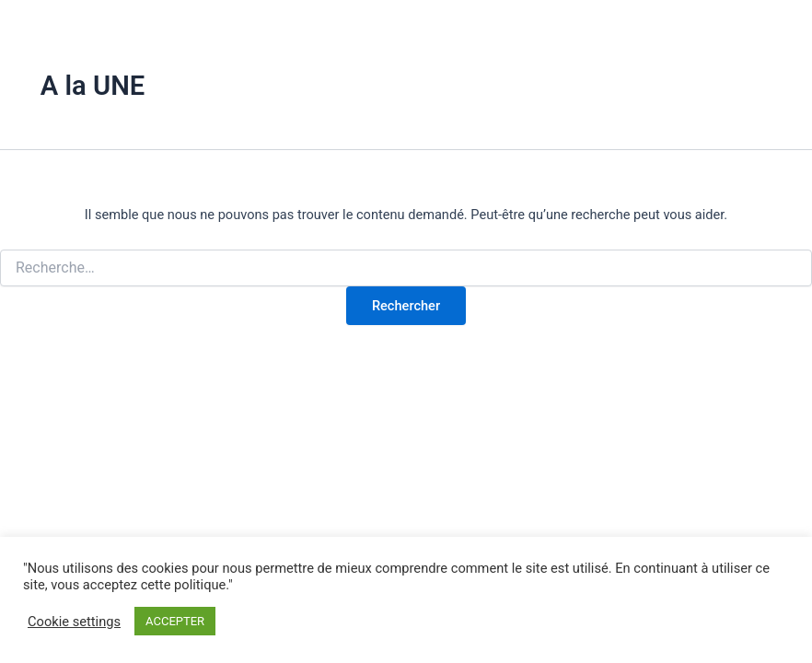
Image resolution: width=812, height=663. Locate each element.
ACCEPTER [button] (175, 621)
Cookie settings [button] (74, 622)
